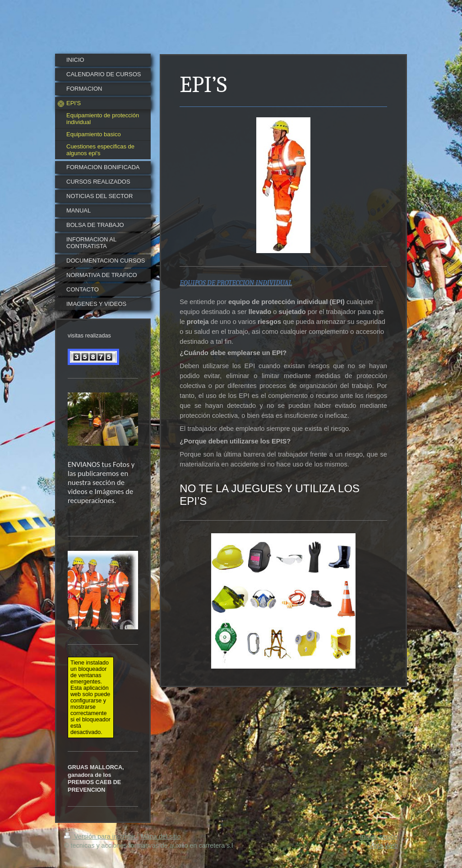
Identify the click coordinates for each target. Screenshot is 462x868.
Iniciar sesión (379, 836)
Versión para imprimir (101, 836)
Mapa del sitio (161, 836)
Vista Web (383, 845)
